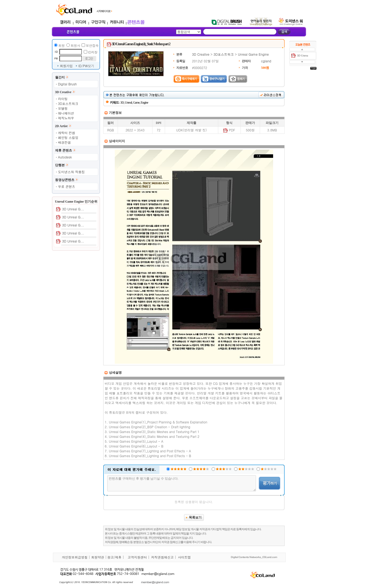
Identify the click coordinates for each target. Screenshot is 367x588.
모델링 (63, 108)
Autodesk (65, 157)
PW (85, 66)
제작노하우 (66, 118)
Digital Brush (67, 84)
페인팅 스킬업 (68, 137)
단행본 (60, 165)
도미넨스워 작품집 (71, 172)
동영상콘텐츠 (65, 180)
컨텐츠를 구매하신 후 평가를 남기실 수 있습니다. (182, 483)
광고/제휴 (114, 557)
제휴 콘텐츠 (64, 150)
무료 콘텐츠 (67, 186)
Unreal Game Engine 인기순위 (76, 202)
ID (80, 66)
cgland (266, 61)
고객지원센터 (137, 557)
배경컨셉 (64, 142)
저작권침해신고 (162, 557)
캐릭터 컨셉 (67, 133)
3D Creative (63, 92)
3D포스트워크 (68, 103)
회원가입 (66, 66)
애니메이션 (66, 113)
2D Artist (61, 126)
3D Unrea (303, 56)
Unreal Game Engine (253, 54)
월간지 (60, 77)
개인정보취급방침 (75, 557)
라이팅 (63, 99)
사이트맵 (184, 557)
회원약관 (98, 557)
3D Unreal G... (73, 209)
